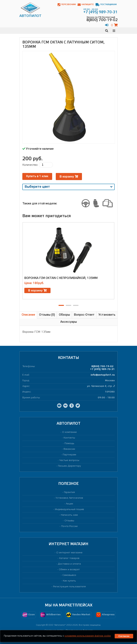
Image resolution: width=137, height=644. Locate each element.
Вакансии (69, 449)
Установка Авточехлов (69, 498)
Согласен (124, 636)
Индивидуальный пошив (69, 509)
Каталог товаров (69, 558)
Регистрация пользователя (69, 587)
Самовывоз (69, 575)
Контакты (69, 438)
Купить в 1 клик (37, 176)
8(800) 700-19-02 (102, 366)
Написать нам (69, 515)
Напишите (86, 5)
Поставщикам (106, 5)
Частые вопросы (69, 460)
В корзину (69, 177)
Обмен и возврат (69, 570)
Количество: (30, 165)
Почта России (69, 526)
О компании (69, 432)
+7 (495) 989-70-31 (102, 369)
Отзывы (69, 521)
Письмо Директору (69, 466)
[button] (61, 305)
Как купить (69, 581)
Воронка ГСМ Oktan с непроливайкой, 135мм (61, 278)
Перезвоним (67, 5)
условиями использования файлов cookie (88, 636)
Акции (69, 504)
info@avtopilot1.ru (103, 375)
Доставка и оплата (69, 564)
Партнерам (69, 455)
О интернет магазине (69, 553)
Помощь (69, 443)
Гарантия (69, 492)
